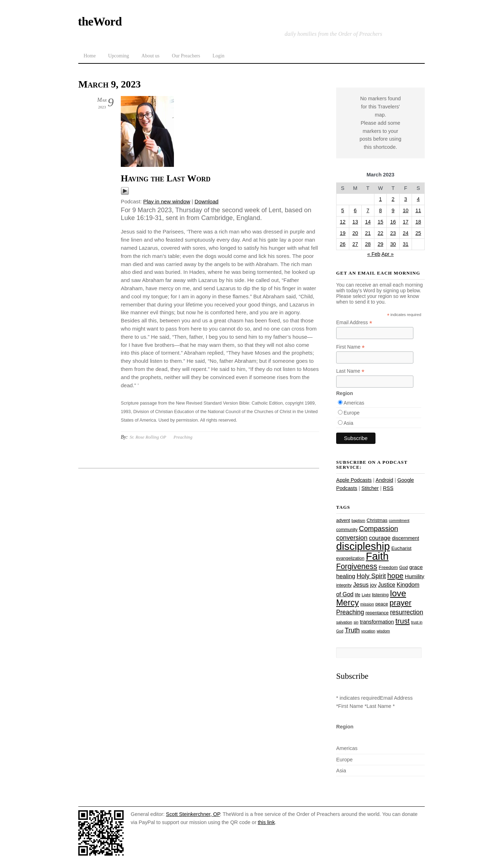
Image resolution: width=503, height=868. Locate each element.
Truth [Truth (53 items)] (352, 630)
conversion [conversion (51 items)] (352, 538)
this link (266, 822)
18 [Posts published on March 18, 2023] (418, 222)
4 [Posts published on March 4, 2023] (418, 199)
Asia (348, 423)
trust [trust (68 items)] (402, 621)
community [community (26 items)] (347, 530)
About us (150, 56)
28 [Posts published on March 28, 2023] (368, 244)
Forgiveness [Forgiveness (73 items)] (357, 567)
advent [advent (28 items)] (343, 520)
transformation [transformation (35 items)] (377, 622)
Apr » (388, 254)
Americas (354, 403)
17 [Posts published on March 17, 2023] (406, 222)
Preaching (183, 437)
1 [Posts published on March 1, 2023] (380, 199)
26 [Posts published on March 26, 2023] (343, 244)
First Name (351, 347)
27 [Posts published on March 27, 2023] (355, 244)
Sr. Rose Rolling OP (148, 437)
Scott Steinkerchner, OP (193, 814)
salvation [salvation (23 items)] (344, 622)
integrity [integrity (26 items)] (344, 585)
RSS (388, 488)
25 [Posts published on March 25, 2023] (418, 233)
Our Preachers (186, 56)
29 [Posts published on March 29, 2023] (380, 244)
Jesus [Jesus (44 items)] (361, 585)
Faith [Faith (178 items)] (377, 556)
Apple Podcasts (354, 480)
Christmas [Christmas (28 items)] (377, 520)
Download (207, 201)
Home (90, 56)
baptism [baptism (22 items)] (358, 520)
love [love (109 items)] (398, 593)
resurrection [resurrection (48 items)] (406, 612)
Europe (352, 413)
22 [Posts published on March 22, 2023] (380, 233)
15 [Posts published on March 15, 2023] (380, 222)
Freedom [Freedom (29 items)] (388, 567)
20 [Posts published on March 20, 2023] (355, 233)
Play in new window (167, 201)
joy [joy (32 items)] (373, 585)
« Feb (374, 254)
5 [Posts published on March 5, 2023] (343, 210)
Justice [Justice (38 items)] (387, 585)
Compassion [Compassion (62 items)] (378, 529)
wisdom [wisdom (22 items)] (383, 631)
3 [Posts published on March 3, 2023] (406, 199)
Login (218, 56)
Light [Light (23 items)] (366, 595)
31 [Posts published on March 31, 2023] (406, 244)
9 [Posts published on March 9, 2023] (393, 210)
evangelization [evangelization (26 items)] (350, 558)
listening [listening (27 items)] (380, 595)
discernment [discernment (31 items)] (405, 538)
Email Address (354, 323)
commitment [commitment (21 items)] (399, 520)
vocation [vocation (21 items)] (368, 631)
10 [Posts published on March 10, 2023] (406, 210)
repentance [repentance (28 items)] (377, 613)
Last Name (350, 371)
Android (384, 480)
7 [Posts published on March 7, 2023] (368, 210)
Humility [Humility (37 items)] (415, 576)
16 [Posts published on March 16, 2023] (393, 222)
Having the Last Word (166, 178)
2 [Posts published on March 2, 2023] (393, 199)
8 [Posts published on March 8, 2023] (380, 210)
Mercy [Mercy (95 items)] (347, 603)
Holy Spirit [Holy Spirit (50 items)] (371, 576)
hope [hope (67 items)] (395, 576)
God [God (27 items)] (403, 567)
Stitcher (370, 488)
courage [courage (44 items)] (380, 538)
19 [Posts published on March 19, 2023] (343, 233)
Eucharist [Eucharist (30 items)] (402, 548)
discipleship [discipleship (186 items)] (363, 546)
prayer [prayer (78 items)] (400, 603)
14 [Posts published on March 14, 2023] (368, 222)
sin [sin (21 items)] (356, 622)
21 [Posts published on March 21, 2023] (368, 233)
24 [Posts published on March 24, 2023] (406, 233)
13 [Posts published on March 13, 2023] (355, 222)
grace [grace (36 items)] (416, 567)
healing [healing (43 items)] (346, 576)
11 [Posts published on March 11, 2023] (418, 210)
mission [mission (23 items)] (367, 604)
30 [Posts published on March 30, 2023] (393, 244)
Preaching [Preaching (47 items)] (350, 612)
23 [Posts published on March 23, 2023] (393, 233)
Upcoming (118, 56)
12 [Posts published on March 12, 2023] (343, 222)
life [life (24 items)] (358, 595)
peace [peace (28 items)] (382, 604)
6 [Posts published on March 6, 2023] (355, 210)
